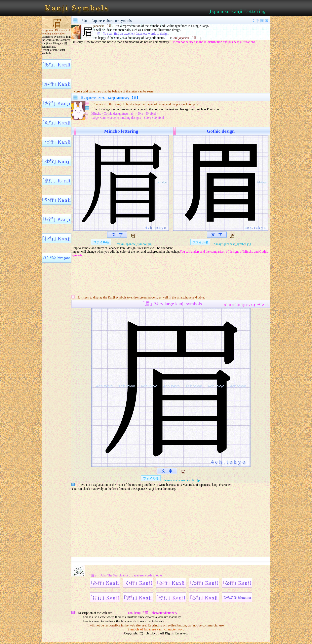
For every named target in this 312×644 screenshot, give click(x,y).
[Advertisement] (171, 64)
